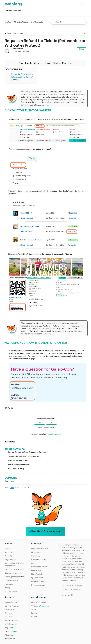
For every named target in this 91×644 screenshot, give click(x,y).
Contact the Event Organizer (22, 74)
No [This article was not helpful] (52, 423)
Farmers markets (38, 581)
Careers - (40, 606)
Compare (8, 613)
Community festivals (39, 559)
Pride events (36, 570)
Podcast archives (11, 620)
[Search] (69, 22)
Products (8, 556)
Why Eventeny (10, 559)
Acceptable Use (74, 589)
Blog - (9, 628)
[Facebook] (6, 408)
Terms (34, 609)
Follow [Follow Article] (82, 49)
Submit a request (54, 434)
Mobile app (9, 584)
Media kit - (11, 631)
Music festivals (37, 574)
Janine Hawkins (17, 49)
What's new (9, 635)
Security (35, 617)
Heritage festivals (38, 585)
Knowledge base (11, 602)
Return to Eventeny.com (13, 10)
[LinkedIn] (12, 408)
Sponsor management (13, 573)
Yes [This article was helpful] (40, 423)
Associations (10, 617)
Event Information (37, 22)
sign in (12, 488)
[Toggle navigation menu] (82, 4)
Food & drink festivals (40, 549)
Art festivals (36, 552)
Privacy (34, 613)
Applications (9, 552)
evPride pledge (11, 624)
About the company (39, 602)
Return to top (11, 441)
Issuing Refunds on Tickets (18, 460)
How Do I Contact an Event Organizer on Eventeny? (28, 452)
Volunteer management (14, 569)
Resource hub (10, 639)
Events (7, 549)
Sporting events (37, 578)
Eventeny (8, 22)
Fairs (33, 563)
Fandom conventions (39, 567)
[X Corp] (9, 408)
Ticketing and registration (14, 577)
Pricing (7, 588)
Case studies (10, 609)
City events (36, 556)
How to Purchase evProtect (19, 465)
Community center (12, 606)
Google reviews (11, 591)
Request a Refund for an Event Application (24, 456)
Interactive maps (11, 580)
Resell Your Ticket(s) (16, 469)
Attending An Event (21, 22)
